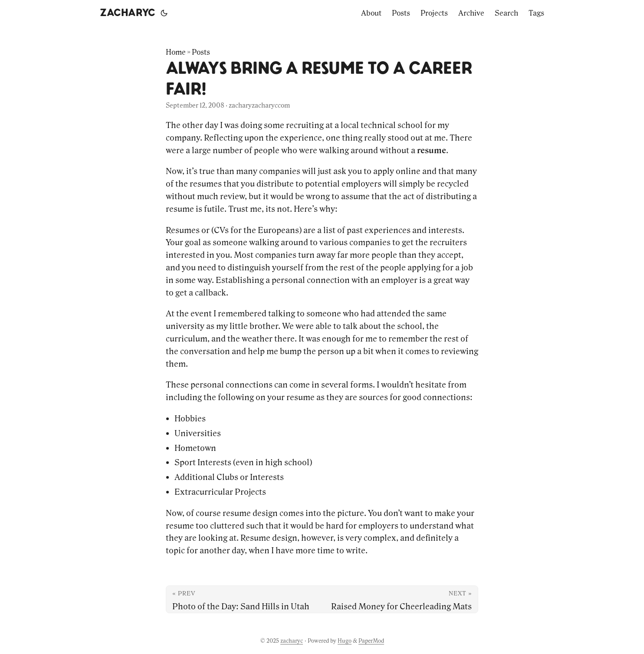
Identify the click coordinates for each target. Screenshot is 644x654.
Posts (201, 52)
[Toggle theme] (164, 13)
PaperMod (371, 641)
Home (176, 52)
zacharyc (128, 13)
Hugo (345, 641)
